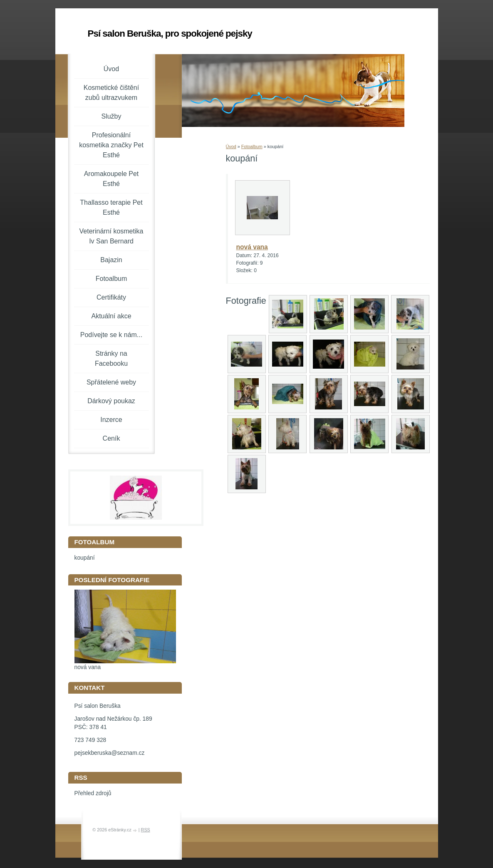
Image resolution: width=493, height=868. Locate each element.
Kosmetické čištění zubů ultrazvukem (111, 93)
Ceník (111, 438)
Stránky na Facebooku (111, 358)
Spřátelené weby (111, 382)
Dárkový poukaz (111, 401)
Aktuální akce (111, 316)
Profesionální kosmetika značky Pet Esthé (111, 145)
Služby (111, 116)
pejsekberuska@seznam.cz (110, 753)
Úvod (231, 146)
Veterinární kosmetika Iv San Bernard (111, 236)
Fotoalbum (252, 146)
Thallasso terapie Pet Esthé (111, 207)
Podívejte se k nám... (111, 335)
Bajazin (111, 260)
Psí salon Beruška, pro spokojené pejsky (170, 33)
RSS (146, 830)
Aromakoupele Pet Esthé (111, 179)
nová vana (252, 247)
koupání (85, 558)
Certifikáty (111, 297)
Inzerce (111, 420)
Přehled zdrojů (93, 793)
